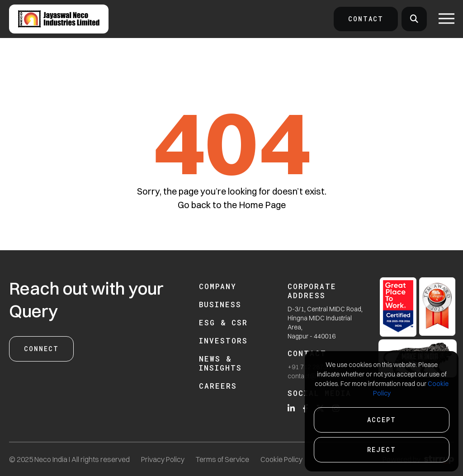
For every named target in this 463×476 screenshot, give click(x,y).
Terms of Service (222, 459)
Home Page (262, 205)
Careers (218, 386)
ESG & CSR (223, 322)
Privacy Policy (163, 459)
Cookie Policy (281, 459)
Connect (41, 349)
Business (220, 304)
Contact (366, 19)
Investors (223, 340)
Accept (382, 420)
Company (218, 286)
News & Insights (220, 363)
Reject (382, 450)
